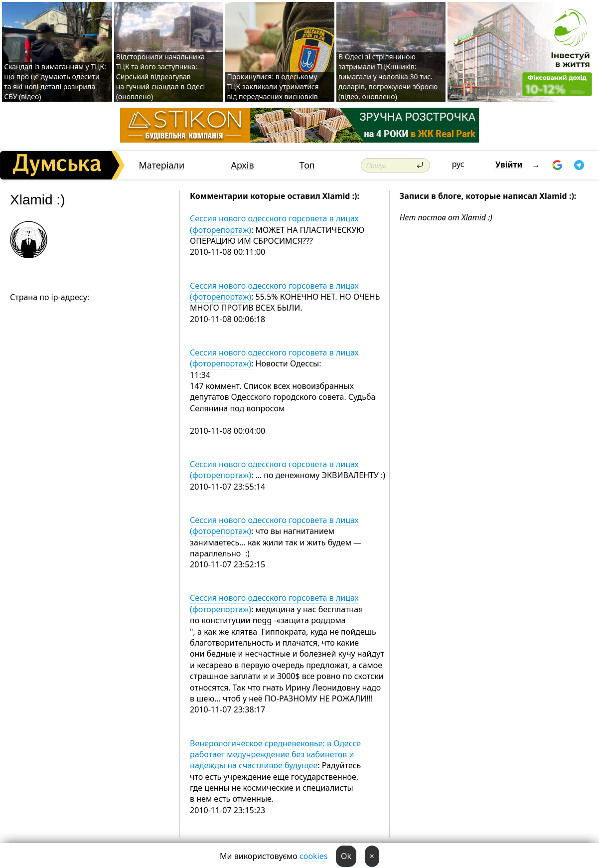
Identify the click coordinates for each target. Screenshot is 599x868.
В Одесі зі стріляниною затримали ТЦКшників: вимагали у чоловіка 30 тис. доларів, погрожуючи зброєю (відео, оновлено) (388, 77)
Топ (307, 165)
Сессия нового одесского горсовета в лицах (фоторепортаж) (274, 224)
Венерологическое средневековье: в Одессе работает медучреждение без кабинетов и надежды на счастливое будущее (275, 755)
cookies (313, 856)
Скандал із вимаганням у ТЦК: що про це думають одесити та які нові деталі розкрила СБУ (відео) (55, 82)
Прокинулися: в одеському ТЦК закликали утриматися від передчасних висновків (273, 87)
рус (458, 164)
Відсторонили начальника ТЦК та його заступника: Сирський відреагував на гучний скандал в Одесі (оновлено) (161, 77)
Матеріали (161, 165)
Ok (346, 856)
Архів (243, 165)
